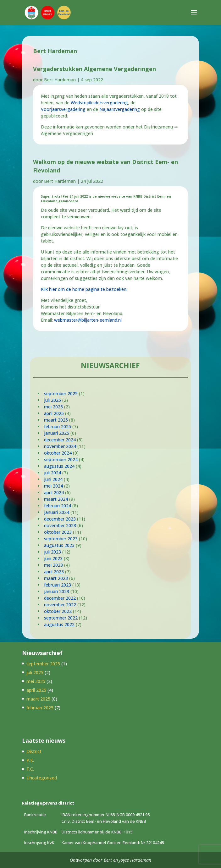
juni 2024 (53, 479)
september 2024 (61, 459)
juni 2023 (53, 558)
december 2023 (60, 519)
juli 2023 (52, 552)
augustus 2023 (59, 545)
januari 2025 (57, 433)
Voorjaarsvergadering (63, 109)
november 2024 (60, 446)
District (34, 751)
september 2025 (61, 393)
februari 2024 (58, 506)
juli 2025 (52, 400)
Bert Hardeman (60, 80)
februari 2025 (58, 426)
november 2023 (60, 525)
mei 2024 (53, 486)
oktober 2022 (58, 611)
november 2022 (60, 605)
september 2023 (61, 539)
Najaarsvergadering (120, 109)
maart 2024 (56, 499)
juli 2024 (52, 473)
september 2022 (61, 618)
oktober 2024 (58, 453)
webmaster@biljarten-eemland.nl (88, 320)
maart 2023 (56, 578)
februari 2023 (58, 585)
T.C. (30, 769)
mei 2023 (53, 565)
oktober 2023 (58, 532)
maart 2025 (56, 420)
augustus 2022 (59, 624)
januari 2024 (57, 512)
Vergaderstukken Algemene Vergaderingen (94, 69)
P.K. (30, 760)
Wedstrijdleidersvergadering (99, 103)
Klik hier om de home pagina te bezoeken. (84, 289)
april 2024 (54, 492)
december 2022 (60, 598)
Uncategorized (42, 778)
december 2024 (60, 440)
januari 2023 (57, 591)
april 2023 (54, 572)
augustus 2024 (59, 466)
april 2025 (54, 413)
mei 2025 (53, 407)
